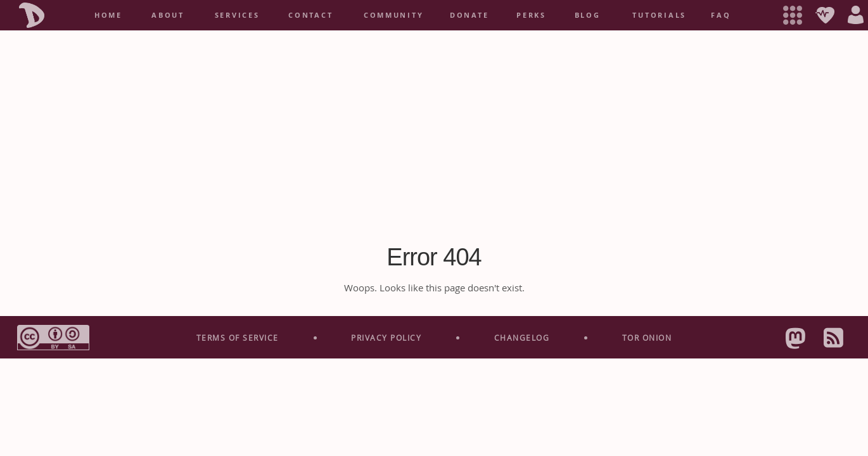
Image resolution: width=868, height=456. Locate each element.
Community (394, 15)
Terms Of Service (238, 338)
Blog (588, 15)
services (237, 15)
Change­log (522, 338)
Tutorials (659, 15)
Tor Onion (647, 338)
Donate (469, 15)
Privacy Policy (386, 338)
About (168, 15)
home (108, 15)
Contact (310, 15)
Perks (531, 15)
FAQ (721, 15)
